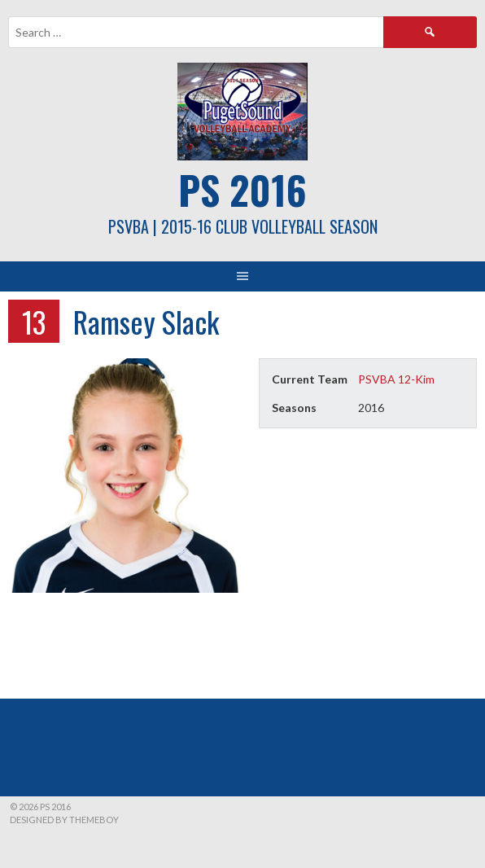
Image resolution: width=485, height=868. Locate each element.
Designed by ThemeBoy (64, 820)
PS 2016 (242, 189)
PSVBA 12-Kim (396, 379)
